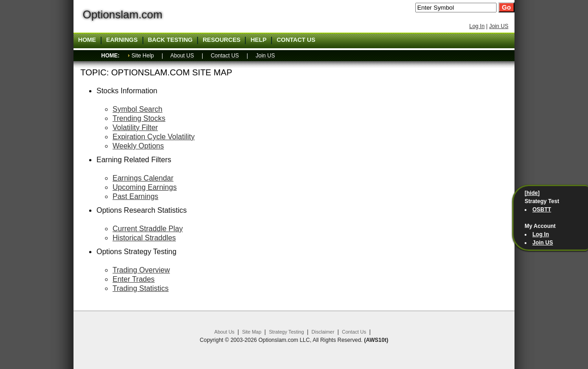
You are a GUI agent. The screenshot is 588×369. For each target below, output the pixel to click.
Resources (221, 40)
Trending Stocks (139, 118)
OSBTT (542, 210)
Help (258, 40)
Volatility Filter (135, 128)
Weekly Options (138, 146)
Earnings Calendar (143, 178)
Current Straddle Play (148, 229)
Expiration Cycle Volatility (154, 137)
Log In (477, 26)
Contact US (296, 40)
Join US (499, 26)
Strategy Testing (286, 332)
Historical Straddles (144, 238)
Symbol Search (138, 109)
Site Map (252, 332)
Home (87, 40)
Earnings (122, 40)
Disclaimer (323, 332)
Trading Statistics (141, 288)
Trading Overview (141, 270)
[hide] (532, 193)
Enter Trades (134, 279)
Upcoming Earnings (145, 187)
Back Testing (170, 40)
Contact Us (354, 332)
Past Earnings (136, 196)
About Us (225, 332)
